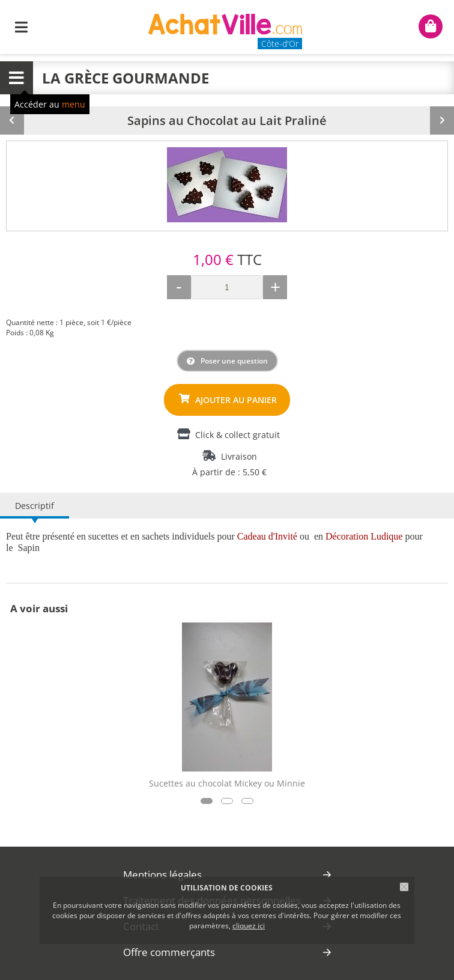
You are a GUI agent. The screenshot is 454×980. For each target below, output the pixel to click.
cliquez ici (249, 926)
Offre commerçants (169, 952)
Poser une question (234, 361)
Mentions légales (162, 875)
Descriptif (35, 506)
